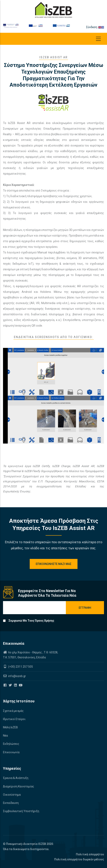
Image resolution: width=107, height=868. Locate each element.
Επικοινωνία (11, 752)
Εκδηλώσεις (11, 744)
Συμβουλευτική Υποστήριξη (21, 811)
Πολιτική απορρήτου (90, 854)
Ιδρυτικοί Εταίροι (14, 719)
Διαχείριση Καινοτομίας (19, 786)
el (103, 27)
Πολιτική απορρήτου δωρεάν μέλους (79, 859)
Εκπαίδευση (11, 803)
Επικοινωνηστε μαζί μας (54, 564)
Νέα (5, 736)
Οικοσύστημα (12, 795)
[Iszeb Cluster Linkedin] (16, 685)
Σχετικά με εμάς (13, 711)
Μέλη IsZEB (10, 727)
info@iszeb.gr (17, 676)
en (100, 27)
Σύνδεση (92, 27)
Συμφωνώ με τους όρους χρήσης (31, 621)
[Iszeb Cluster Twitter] (11, 685)
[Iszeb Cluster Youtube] (21, 685)
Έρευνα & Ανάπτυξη (16, 778)
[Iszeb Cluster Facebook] (5, 685)
